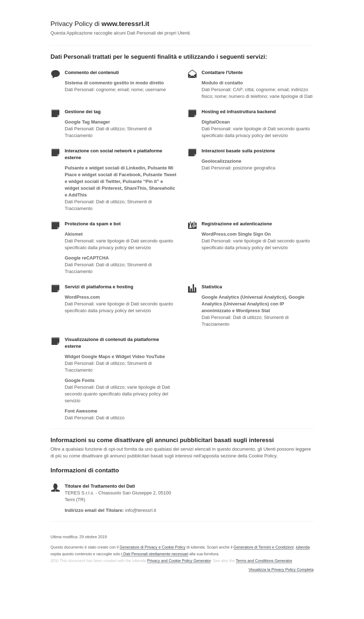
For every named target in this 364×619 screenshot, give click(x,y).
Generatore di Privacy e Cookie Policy (152, 547)
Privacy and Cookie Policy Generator (179, 561)
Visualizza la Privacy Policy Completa (281, 570)
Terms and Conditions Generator (264, 561)
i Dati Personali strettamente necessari (155, 554)
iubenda (303, 547)
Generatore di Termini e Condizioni (264, 547)
